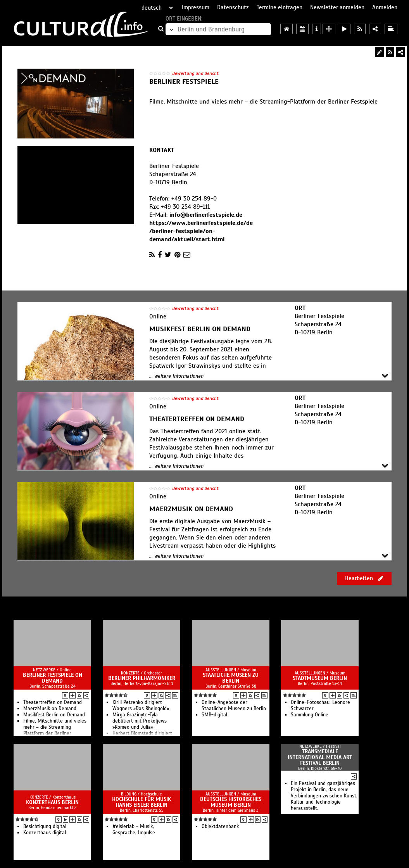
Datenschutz (233, 7)
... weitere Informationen (176, 376)
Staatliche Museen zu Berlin (231, 678)
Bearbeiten (364, 578)
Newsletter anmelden (337, 7)
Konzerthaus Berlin (52, 802)
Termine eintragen (280, 7)
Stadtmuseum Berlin (320, 678)
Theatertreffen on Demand (53, 702)
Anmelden (385, 7)
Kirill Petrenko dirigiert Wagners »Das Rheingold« (141, 705)
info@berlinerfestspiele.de (206, 215)
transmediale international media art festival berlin (320, 757)
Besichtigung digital (45, 827)
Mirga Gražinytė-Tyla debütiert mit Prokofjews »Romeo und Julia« (140, 721)
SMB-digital (214, 715)
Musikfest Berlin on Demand (54, 715)
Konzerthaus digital (45, 833)
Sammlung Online (310, 715)
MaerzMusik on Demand (50, 709)
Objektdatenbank (220, 827)
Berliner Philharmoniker (142, 678)
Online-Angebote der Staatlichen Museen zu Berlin (234, 705)
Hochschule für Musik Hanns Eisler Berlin (142, 802)
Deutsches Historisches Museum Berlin (231, 802)
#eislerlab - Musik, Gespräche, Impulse (134, 830)
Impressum (196, 7)
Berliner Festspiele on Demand (53, 678)
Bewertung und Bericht (195, 73)
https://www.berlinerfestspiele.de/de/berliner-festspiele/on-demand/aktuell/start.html (201, 231)
